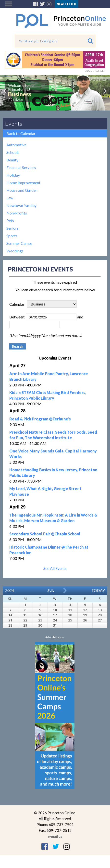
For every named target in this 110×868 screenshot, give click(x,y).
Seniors (12, 228)
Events (14, 124)
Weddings (15, 251)
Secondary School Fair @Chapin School (45, 534)
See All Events (55, 568)
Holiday (13, 175)
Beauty (12, 160)
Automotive (16, 145)
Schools (13, 152)
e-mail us (55, 836)
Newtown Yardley (21, 205)
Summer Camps (19, 243)
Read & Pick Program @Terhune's (40, 419)
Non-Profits (17, 213)
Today (98, 590)
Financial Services (21, 167)
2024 (10, 590)
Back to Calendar (21, 133)
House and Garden (22, 190)
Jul (51, 590)
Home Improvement (23, 183)
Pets (10, 220)
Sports (12, 236)
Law (10, 198)
